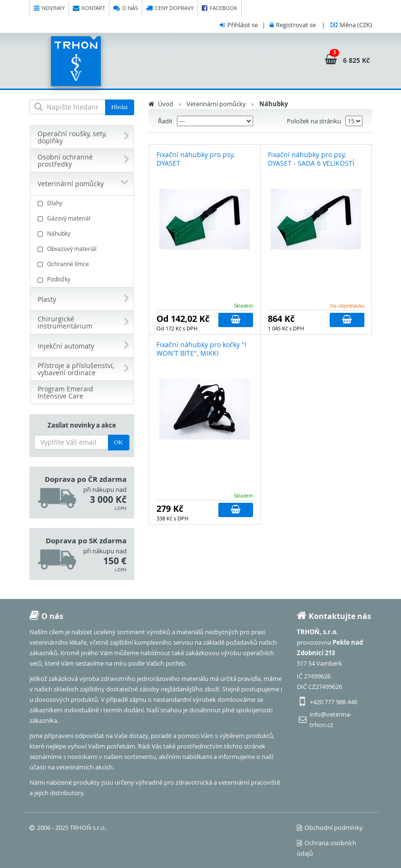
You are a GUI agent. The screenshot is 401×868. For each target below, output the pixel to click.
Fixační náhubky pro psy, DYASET (196, 159)
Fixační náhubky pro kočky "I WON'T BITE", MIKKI (201, 349)
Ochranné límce (83, 264)
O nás (126, 8)
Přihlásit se (243, 25)
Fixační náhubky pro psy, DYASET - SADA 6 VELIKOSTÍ (311, 159)
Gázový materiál (83, 218)
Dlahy (83, 203)
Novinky (49, 8)
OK (119, 442)
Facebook (220, 8)
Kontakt (89, 8)
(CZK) (356, 25)
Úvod (166, 104)
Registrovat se (296, 25)
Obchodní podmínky (330, 828)
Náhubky (83, 234)
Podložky (83, 279)
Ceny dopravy (170, 8)
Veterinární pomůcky (216, 104)
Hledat (120, 107)
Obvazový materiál (83, 249)
